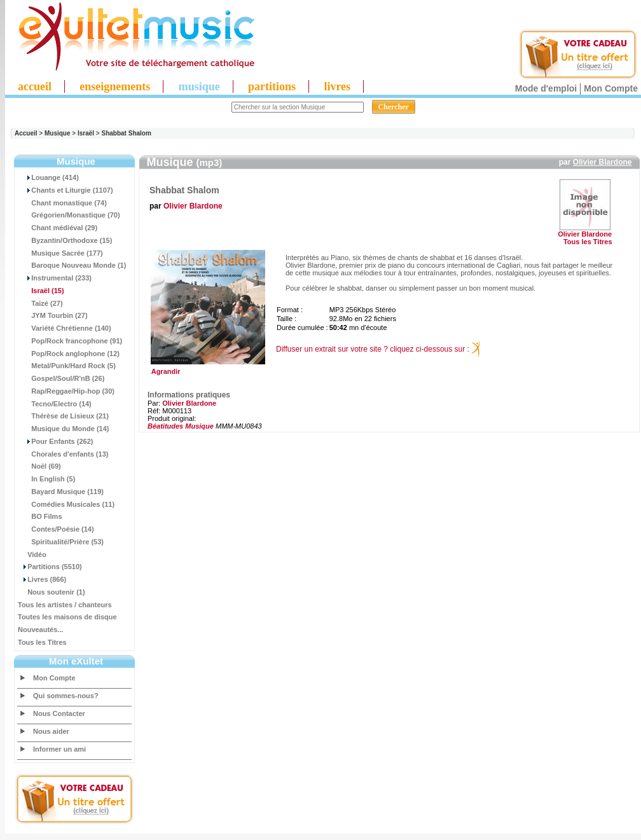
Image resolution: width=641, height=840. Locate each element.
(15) (41, 291)
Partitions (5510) (50, 567)
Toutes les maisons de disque (67, 617)
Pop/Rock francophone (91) (70, 341)
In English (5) (46, 479)
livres (337, 86)
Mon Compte (611, 88)
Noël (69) (39, 466)
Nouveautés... (41, 630)
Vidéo (32, 554)
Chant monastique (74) (62, 203)
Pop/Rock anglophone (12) (69, 354)
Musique (58, 133)
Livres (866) (42, 579)
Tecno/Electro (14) (55, 404)
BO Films (40, 516)
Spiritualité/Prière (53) (61, 542)
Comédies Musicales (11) (66, 504)
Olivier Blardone (603, 162)
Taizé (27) (40, 303)
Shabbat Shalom (127, 133)
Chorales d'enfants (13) (63, 454)
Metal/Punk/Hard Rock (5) (67, 366)
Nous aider (51, 731)
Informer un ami (59, 749)
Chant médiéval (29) (58, 228)
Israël (86, 133)
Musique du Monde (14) (63, 429)
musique (199, 86)
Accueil (26, 133)
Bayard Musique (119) (61, 492)
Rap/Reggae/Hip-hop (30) (66, 391)
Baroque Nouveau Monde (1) (72, 265)
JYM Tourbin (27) (53, 315)
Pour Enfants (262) (55, 441)
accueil (35, 86)
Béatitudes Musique (181, 426)
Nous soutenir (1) (52, 592)
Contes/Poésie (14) (56, 529)
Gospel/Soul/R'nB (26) (61, 378)
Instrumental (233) (55, 278)
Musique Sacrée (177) (60, 253)
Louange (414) (48, 177)
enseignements (115, 86)
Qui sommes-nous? (66, 696)
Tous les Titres (42, 642)
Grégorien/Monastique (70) (69, 215)
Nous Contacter (59, 713)
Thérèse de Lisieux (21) (63, 416)
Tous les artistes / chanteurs (65, 605)
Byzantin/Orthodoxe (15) (65, 240)
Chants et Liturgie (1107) (65, 190)
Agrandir (206, 368)
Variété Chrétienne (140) (65, 328)
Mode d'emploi (546, 88)
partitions (272, 86)
